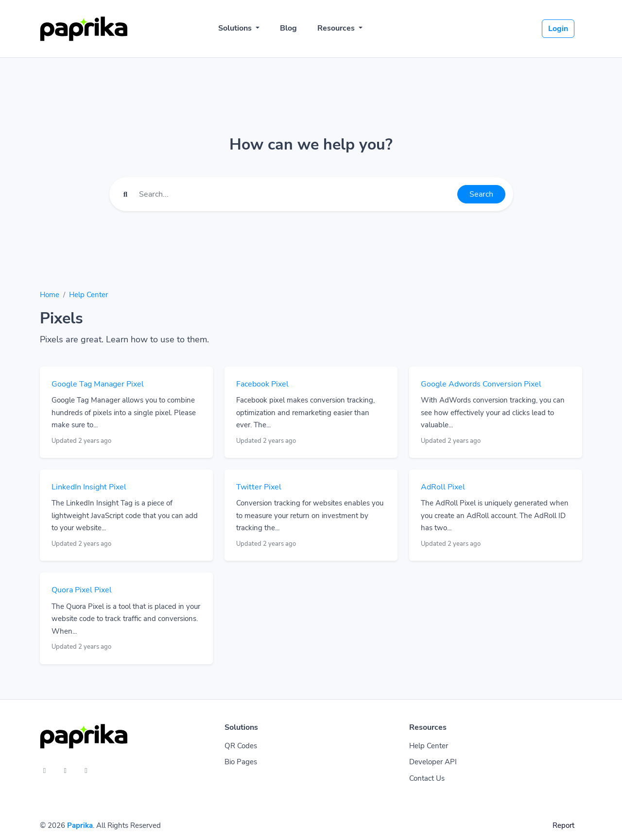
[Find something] (295, 194)
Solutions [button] (236, 28)
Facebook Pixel (262, 384)
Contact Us (427, 778)
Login (558, 29)
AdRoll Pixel (443, 487)
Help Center (88, 295)
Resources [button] (337, 28)
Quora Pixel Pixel (82, 590)
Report (563, 825)
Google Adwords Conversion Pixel (481, 384)
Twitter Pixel (259, 487)
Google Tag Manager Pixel (98, 384)
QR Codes (241, 746)
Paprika (80, 825)
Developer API (433, 762)
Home (50, 295)
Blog (288, 28)
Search (481, 194)
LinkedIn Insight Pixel (89, 487)
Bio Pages (241, 762)
